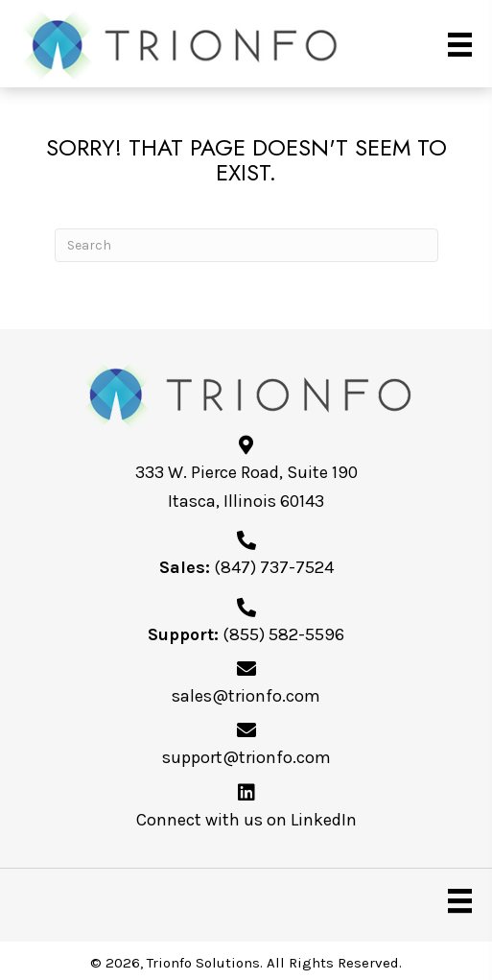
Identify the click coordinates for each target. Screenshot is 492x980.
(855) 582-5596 (283, 634)
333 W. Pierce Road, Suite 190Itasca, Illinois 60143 (246, 487)
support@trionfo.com (246, 757)
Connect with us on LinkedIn (246, 820)
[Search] (246, 245)
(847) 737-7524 (274, 567)
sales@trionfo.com (246, 696)
